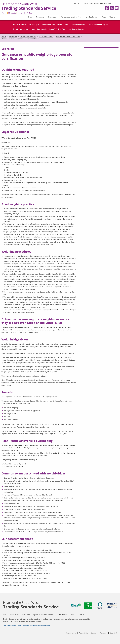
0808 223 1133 (113, 3)
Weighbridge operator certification (68, 36)
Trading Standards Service (29, 8)
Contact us (76, 3)
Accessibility (83, 633)
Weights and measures (28, 36)
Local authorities (92, 17)
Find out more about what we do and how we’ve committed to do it (27, 626)
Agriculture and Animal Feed (71, 17)
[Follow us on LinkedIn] (116, 8)
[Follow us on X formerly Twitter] (111, 8)
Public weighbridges (46, 36)
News (104, 17)
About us (112, 17)
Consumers (40, 17)
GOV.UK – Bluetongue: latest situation (68, 29)
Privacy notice (71, 633)
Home (30, 17)
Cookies (93, 633)
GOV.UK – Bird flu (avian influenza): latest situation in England (82, 25)
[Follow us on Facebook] (107, 8)
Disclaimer (103, 633)
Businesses (52, 17)
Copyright (113, 633)
